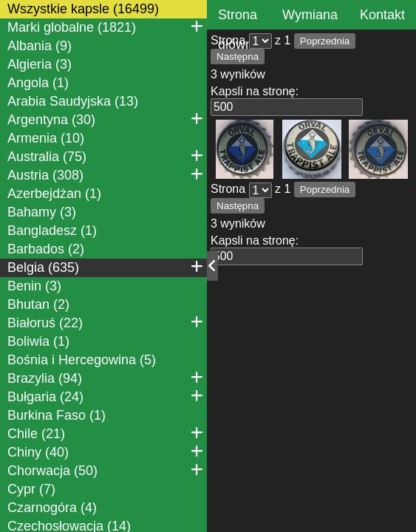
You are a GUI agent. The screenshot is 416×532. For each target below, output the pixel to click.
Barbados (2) (46, 249)
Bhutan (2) (38, 304)
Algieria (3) (40, 64)
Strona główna (239, 30)
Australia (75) (105, 156)
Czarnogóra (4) (52, 508)
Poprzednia (325, 41)
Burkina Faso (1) (57, 415)
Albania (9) (40, 46)
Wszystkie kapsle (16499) (83, 9)
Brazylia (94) (105, 378)
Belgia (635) (105, 267)
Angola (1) (38, 83)
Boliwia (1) (38, 341)
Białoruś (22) (105, 322)
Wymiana (310, 15)
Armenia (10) (46, 138)
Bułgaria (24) (105, 396)
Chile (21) (105, 433)
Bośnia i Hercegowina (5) (82, 360)
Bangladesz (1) (52, 231)
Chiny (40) (105, 451)
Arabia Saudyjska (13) (73, 101)
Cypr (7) (31, 489)
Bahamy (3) (42, 212)
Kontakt (382, 15)
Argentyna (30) (105, 119)
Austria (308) (105, 174)
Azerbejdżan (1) (54, 194)
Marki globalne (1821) (105, 27)
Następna (238, 57)
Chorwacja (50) (105, 470)
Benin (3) (34, 286)
